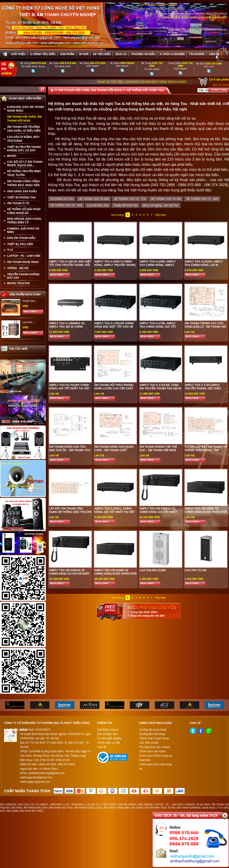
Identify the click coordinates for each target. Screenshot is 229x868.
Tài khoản (197, 54)
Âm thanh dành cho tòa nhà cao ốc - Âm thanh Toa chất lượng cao (70, 450)
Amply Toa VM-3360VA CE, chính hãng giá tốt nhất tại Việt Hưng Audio (158, 512)
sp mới (84, 54)
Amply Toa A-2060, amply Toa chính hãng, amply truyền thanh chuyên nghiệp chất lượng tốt (158, 267)
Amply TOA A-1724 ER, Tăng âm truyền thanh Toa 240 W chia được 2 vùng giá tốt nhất (160, 390)
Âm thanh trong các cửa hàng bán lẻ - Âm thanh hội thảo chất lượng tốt (205, 327)
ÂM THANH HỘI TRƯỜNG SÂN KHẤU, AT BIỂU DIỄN (24, 129)
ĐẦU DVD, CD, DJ (29, 805)
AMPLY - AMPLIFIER (51, 805)
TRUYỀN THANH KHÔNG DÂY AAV (23, 276)
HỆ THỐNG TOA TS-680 (94, 199)
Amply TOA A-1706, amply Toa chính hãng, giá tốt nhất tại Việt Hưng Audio (158, 327)
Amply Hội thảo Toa (126, 205)
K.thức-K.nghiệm (172, 54)
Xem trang (117, 215)
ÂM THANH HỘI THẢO (61, 808)
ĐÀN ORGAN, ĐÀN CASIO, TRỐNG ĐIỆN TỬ (24, 221)
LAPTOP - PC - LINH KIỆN (24, 256)
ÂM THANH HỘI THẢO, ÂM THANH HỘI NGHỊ (24, 119)
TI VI (10, 250)
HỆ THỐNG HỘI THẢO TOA (145, 90)
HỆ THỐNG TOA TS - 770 (130, 199)
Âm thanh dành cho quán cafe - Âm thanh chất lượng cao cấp (114, 450)
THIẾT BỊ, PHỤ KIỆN (20, 244)
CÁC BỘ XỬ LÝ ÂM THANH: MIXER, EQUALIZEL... (25, 164)
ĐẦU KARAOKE (8, 805)
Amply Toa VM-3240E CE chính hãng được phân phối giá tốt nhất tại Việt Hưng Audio (115, 575)
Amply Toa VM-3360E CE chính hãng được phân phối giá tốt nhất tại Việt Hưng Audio (206, 514)
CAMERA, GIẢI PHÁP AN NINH (23, 230)
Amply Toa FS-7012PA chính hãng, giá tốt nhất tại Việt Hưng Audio (69, 388)
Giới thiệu (18, 54)
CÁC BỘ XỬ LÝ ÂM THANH (101, 805)
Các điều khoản (149, 743)
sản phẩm (67, 54)
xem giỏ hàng (221, 85)
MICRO (12, 156)
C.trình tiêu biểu (43, 54)
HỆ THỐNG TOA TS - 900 (66, 205)
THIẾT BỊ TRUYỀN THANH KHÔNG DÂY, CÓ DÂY (24, 149)
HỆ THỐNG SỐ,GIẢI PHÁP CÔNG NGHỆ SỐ (24, 211)
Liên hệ (214, 54)
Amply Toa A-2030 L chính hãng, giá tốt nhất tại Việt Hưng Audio (114, 512)
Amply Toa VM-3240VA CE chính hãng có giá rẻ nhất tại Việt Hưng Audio (69, 574)
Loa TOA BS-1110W (153, 570)
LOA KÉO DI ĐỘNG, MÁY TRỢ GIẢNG (23, 139)
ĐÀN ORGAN (145, 805)
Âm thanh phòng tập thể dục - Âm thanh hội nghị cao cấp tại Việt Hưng (158, 450)
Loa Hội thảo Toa (98, 205)
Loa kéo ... (29, 322)
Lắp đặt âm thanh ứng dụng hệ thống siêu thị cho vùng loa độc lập (70, 512)
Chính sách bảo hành (152, 751)
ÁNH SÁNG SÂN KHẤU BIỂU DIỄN (25, 811)
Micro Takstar (18, 283)
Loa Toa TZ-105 (195, 570)
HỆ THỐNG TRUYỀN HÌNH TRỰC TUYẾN (24, 173)
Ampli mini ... (30, 301)
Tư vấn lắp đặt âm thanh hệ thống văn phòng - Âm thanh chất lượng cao (206, 450)
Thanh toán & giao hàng (154, 738)
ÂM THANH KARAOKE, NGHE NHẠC (196, 808)
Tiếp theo (160, 215)
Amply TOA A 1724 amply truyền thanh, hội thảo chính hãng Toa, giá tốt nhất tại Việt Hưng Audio (203, 390)
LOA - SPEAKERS (74, 805)
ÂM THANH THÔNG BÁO (117, 808)
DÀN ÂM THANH (127, 805)
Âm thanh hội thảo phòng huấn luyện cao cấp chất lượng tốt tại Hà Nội (114, 388)
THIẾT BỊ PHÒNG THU (21, 198)
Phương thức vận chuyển (155, 747)
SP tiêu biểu (102, 54)
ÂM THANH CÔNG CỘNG (88, 808)
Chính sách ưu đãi (109, 743)
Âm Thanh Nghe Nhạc (23, 262)
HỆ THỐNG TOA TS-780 (166, 199)
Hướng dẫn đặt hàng (152, 734)
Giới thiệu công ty (108, 730)
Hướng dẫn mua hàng (153, 730)
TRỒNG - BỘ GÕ (18, 268)
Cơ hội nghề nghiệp (109, 738)
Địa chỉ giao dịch (108, 734)
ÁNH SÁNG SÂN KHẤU (22, 191)
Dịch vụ (121, 54)
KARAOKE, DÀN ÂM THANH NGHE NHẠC (26, 109)
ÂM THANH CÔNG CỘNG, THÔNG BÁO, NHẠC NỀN (24, 183)
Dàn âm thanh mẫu (21, 238)
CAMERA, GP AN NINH (197, 805)
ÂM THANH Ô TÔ (18, 203)
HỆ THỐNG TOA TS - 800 (202, 199)
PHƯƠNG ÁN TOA (62, 199)
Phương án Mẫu (143, 54)
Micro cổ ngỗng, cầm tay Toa (161, 205)
